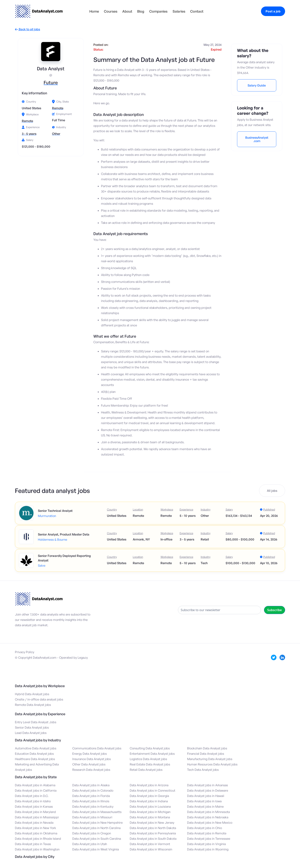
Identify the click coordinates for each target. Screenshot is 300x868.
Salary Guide (257, 85)
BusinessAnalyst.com (257, 139)
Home (94, 11)
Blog (141, 11)
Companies (158, 11)
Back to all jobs (27, 29)
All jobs (272, 491)
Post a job (273, 11)
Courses (111, 11)
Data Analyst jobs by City (35, 857)
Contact (197, 11)
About (127, 11)
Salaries (179, 11)
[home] (39, 11)
